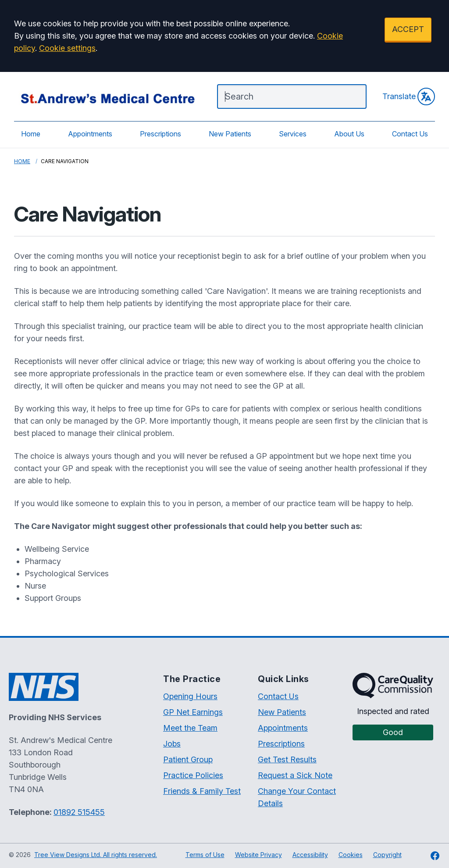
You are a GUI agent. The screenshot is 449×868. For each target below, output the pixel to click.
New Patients (230, 134)
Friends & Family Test (202, 791)
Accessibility (310, 855)
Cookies (351, 855)
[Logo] (107, 96)
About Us (349, 134)
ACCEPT (408, 29)
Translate (409, 96)
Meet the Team (190, 728)
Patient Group (188, 759)
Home (31, 134)
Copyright (387, 855)
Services (293, 134)
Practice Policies (193, 775)
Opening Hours (190, 696)
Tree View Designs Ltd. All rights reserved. (96, 855)
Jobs (172, 744)
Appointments (90, 134)
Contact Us (410, 134)
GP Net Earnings (193, 712)
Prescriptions (160, 134)
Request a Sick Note (295, 775)
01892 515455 (79, 812)
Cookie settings (67, 48)
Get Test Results (287, 759)
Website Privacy (258, 855)
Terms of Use (205, 855)
